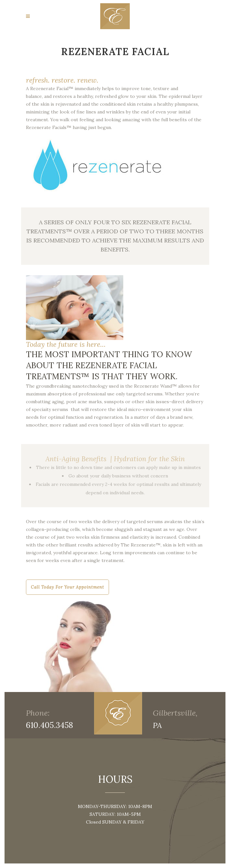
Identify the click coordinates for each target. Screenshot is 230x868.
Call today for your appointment (67, 587)
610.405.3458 (49, 725)
